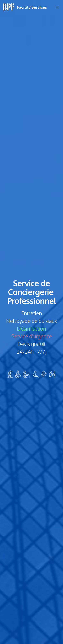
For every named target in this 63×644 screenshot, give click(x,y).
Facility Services (32, 7)
